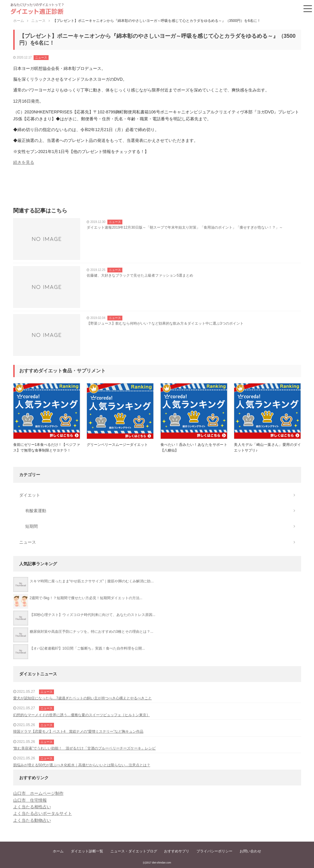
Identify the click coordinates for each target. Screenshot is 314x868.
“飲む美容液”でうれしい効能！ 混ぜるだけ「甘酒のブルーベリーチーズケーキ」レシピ (85, 748)
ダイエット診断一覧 (87, 851)
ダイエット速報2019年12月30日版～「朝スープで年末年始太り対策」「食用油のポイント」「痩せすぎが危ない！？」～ (185, 227)
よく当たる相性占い (32, 807)
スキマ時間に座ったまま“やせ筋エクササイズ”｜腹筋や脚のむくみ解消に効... (92, 581)
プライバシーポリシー (214, 851)
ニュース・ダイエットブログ (134, 851)
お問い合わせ (250, 851)
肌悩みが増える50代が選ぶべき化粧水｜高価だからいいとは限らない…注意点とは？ (82, 765)
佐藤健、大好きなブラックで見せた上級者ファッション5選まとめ (140, 275)
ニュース (41, 57)
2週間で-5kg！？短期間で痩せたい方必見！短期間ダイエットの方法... (86, 598)
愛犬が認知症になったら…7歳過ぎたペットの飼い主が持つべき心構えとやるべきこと (83, 698)
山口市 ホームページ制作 (38, 793)
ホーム (58, 851)
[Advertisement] (157, 188)
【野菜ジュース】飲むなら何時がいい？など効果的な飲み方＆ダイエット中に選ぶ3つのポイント (165, 323)
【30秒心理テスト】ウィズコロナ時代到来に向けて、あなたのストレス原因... (93, 615)
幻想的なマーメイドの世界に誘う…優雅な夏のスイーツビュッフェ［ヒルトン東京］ (82, 715)
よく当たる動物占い (32, 820)
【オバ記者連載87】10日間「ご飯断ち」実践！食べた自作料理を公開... (87, 648)
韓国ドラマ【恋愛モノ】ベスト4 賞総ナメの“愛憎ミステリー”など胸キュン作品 (78, 731)
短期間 (31, 526)
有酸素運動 (36, 511)
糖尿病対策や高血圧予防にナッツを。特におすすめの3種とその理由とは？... (92, 632)
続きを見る (24, 162)
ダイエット (30, 495)
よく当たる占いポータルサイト (43, 813)
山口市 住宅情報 (30, 800)
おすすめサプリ (177, 851)
